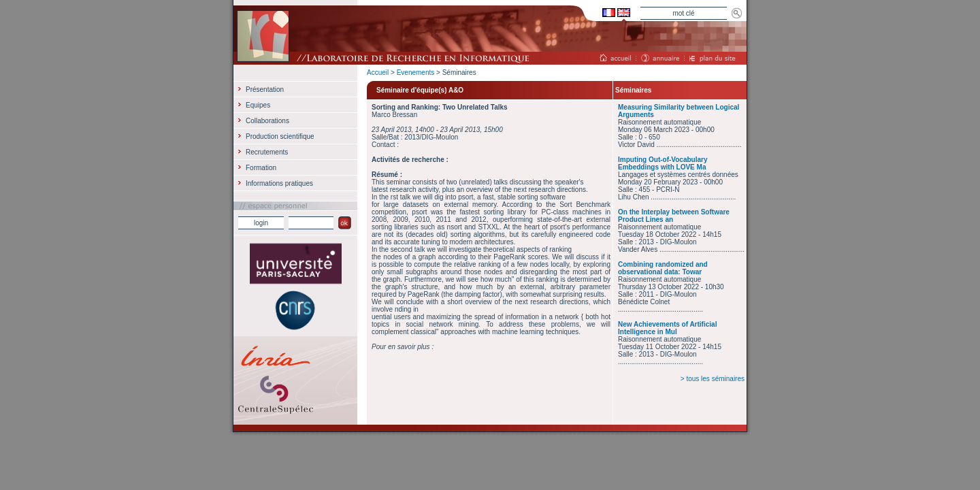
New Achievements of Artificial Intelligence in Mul (667, 328)
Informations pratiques (279, 183)
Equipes (258, 105)
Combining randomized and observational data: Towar (663, 268)
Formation (261, 168)
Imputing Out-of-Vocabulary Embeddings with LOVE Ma (663, 163)
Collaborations (267, 121)
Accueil (378, 72)
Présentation (265, 89)
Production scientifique (280, 136)
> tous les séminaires (713, 379)
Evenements (416, 72)
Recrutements (267, 152)
